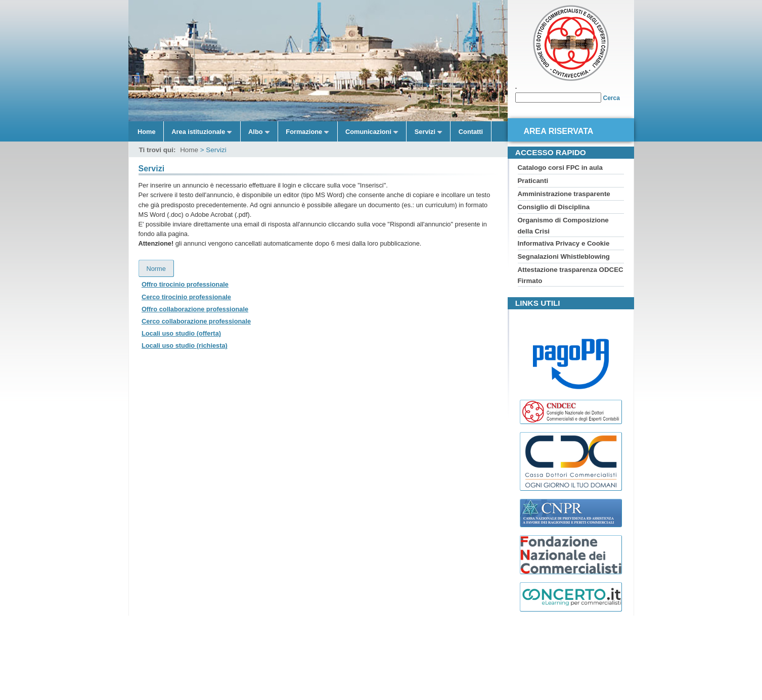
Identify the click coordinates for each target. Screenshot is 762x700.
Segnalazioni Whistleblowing (564, 256)
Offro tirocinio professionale (185, 284)
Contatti (471, 132)
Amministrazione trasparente (564, 194)
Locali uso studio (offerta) (181, 333)
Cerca (612, 98)
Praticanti (533, 181)
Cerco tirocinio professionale (186, 297)
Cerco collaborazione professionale (196, 321)
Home (147, 132)
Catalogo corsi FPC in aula (560, 168)
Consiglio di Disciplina (554, 207)
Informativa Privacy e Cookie (564, 243)
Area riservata (559, 131)
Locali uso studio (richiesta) (185, 345)
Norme (156, 269)
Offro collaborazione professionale (195, 309)
